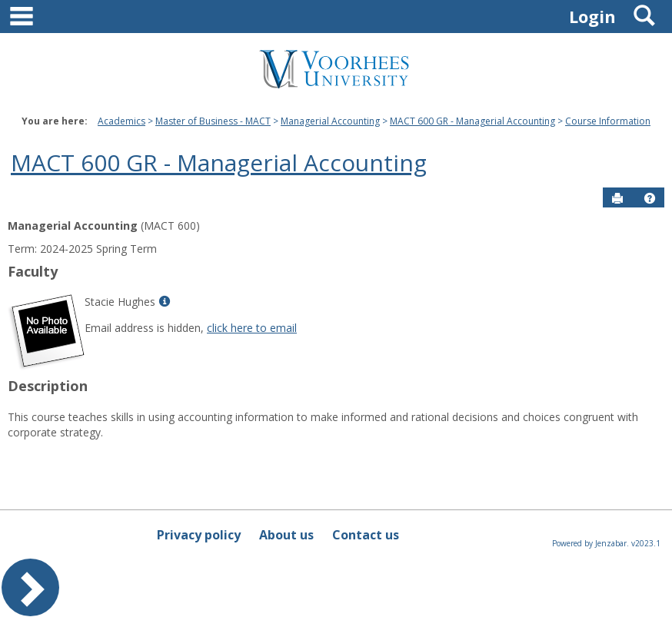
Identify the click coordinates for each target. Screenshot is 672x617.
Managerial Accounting (330, 121)
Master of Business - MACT (213, 121)
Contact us (366, 535)
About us (286, 535)
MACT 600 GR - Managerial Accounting (472, 121)
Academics (121, 121)
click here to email (252, 328)
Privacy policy (199, 535)
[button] (650, 198)
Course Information (608, 121)
